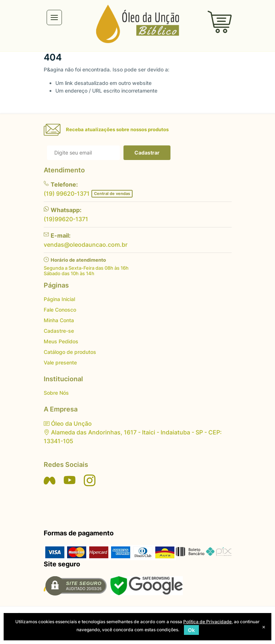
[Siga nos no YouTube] (70, 480)
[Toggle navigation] (54, 17)
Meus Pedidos (61, 341)
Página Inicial (59, 299)
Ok (191, 630)
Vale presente (60, 362)
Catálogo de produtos (70, 352)
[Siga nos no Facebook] (50, 480)
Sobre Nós (56, 393)
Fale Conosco (60, 310)
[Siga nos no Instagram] (90, 480)
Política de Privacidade (207, 622)
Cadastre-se (59, 331)
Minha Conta (59, 320)
